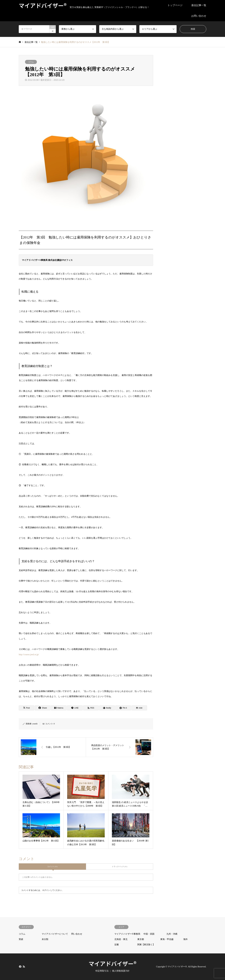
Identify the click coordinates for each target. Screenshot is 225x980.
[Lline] (75, 708)
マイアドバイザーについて (55, 934)
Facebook (20, 967)
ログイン (46, 890)
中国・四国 (149, 934)
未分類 (45, 939)
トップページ (175, 5)
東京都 (141, 939)
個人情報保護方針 (121, 971)
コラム (31, 62)
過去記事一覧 (199, 5)
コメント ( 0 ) (52, 866)
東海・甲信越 (167, 939)
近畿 (117, 945)
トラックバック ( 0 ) (120, 866)
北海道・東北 (121, 939)
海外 (185, 939)
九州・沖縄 (172, 934)
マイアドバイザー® (112, 963)
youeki (35, 724)
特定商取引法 (102, 971)
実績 (21, 939)
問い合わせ (77, 934)
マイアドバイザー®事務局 (127, 934)
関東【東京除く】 (146, 945)
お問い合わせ (199, 16)
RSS (24, 967)
